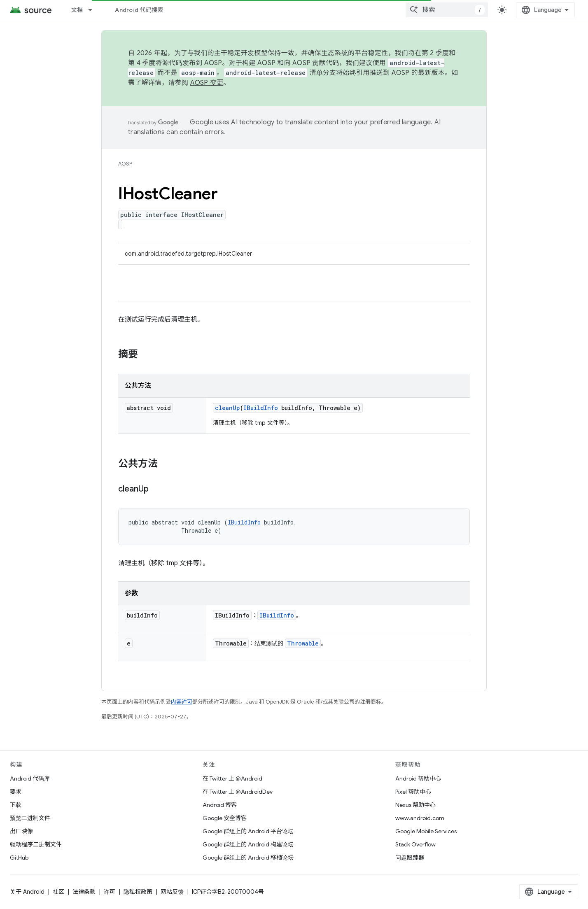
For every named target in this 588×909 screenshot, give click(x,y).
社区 (58, 892)
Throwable (303, 643)
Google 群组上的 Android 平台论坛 (248, 831)
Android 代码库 (30, 778)
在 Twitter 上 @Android (232, 778)
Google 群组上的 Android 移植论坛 (248, 858)
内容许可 (182, 702)
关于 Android (27, 892)
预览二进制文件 (30, 818)
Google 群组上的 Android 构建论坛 (248, 844)
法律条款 (84, 892)
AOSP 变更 (207, 83)
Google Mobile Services (426, 831)
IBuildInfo (261, 408)
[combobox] (447, 10)
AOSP (125, 164)
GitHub (19, 858)
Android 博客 (220, 805)
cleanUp (227, 408)
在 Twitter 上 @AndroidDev (238, 792)
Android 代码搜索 (139, 10)
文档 (77, 10)
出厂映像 (21, 831)
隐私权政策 (138, 892)
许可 (110, 892)
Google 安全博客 (225, 818)
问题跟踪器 (410, 858)
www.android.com (420, 818)
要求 (16, 792)
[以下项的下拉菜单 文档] (94, 10)
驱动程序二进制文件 (36, 844)
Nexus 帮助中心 (415, 805)
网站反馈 (172, 892)
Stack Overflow (415, 844)
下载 (16, 805)
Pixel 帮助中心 (413, 792)
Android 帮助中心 (418, 778)
